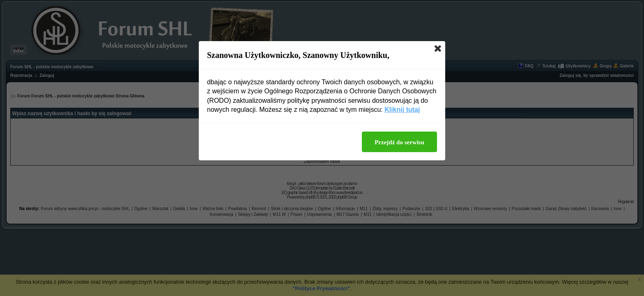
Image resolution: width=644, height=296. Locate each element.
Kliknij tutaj (402, 110)
